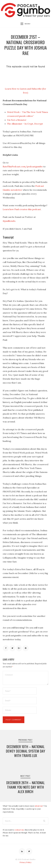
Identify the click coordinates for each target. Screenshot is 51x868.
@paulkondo (9, 221)
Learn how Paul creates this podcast (22, 209)
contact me (19, 830)
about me (39, 806)
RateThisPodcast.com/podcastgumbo (23, 166)
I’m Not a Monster (17, 120)
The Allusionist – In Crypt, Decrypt (25, 124)
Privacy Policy (26, 862)
